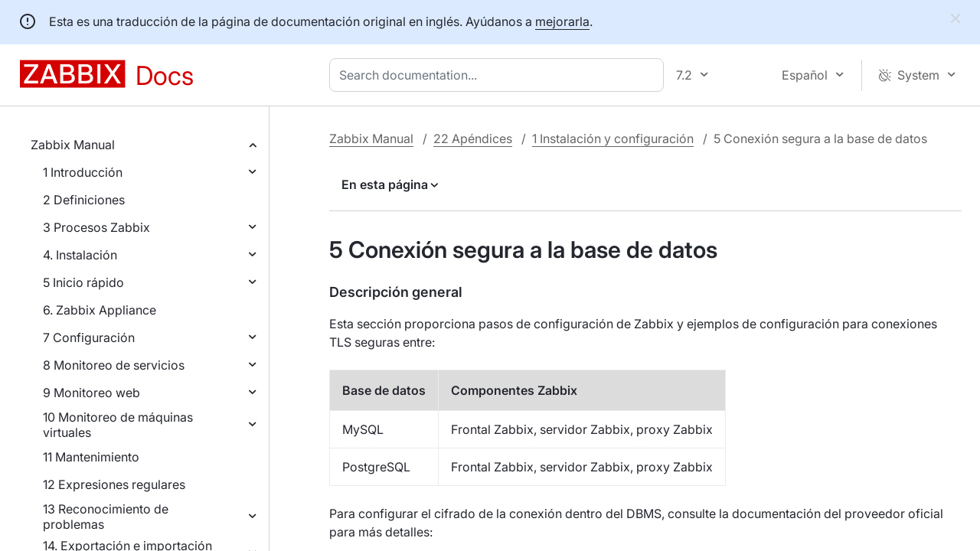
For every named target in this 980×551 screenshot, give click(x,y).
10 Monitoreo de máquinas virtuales (118, 425)
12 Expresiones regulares (114, 484)
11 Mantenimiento (91, 457)
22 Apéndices (473, 139)
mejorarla (562, 21)
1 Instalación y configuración (613, 139)
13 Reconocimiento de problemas (106, 517)
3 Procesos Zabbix (96, 227)
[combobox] (500, 75)
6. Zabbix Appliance (100, 310)
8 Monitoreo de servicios (114, 365)
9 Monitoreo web (91, 393)
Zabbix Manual (73, 145)
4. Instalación (80, 255)
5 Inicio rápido (83, 282)
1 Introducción (83, 172)
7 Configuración (89, 337)
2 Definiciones (84, 200)
